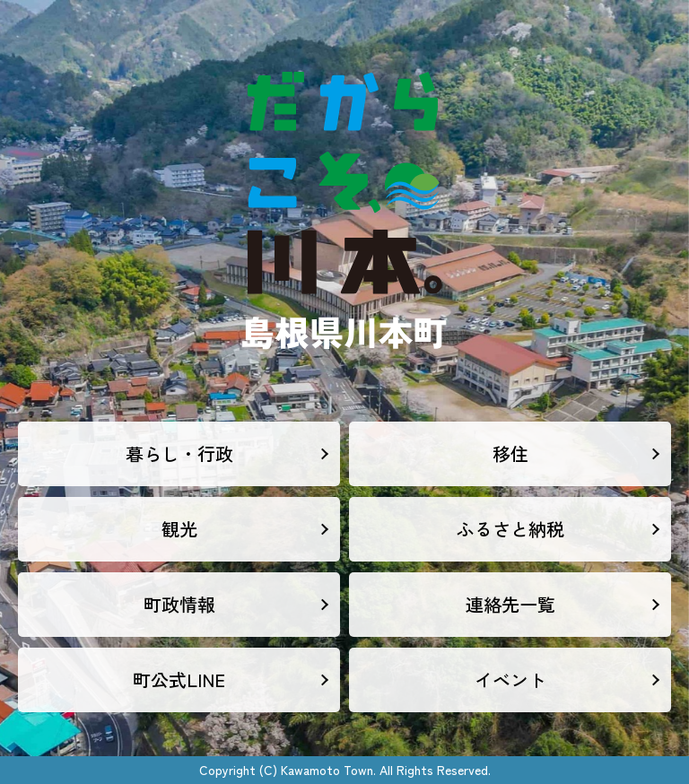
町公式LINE (179, 679)
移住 (510, 453)
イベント (510, 679)
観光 (179, 529)
